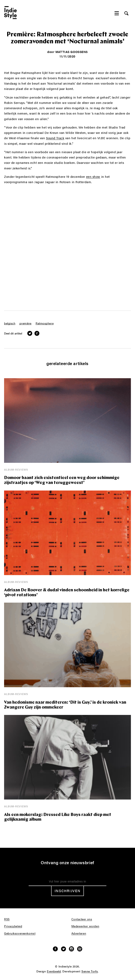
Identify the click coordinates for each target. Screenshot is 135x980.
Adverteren (79, 933)
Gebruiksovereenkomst (20, 933)
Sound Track (55, 138)
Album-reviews (16, 469)
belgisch (10, 323)
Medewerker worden (85, 926)
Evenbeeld (54, 971)
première (25, 323)
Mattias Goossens (72, 52)
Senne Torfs (90, 971)
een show (93, 177)
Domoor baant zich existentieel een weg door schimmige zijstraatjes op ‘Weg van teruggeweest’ (62, 480)
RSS (7, 919)
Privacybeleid (13, 926)
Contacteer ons (82, 919)
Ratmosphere (45, 323)
